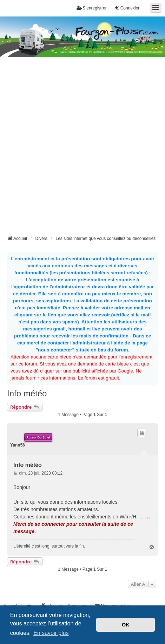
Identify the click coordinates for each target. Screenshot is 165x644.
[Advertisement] (82, 148)
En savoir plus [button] (51, 633)
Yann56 (18, 445)
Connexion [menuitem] (127, 8)
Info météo (27, 393)
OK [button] (126, 625)
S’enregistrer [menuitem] (92, 8)
